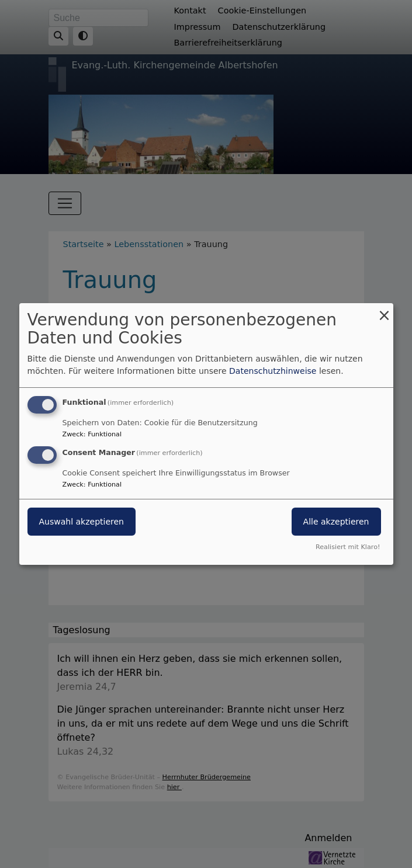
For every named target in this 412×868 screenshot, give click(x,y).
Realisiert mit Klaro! (348, 547)
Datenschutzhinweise (273, 371)
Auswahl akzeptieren (82, 522)
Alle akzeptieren (336, 522)
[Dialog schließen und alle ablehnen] (385, 310)
